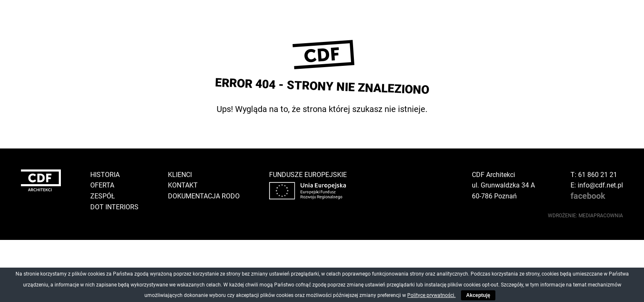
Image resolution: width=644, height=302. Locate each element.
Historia (105, 175)
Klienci (180, 175)
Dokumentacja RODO (204, 196)
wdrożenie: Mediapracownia (585, 216)
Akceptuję (478, 295)
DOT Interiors (114, 207)
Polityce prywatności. (431, 295)
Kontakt (183, 185)
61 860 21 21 (598, 175)
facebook (588, 196)
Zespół (103, 196)
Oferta (102, 185)
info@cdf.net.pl (600, 185)
